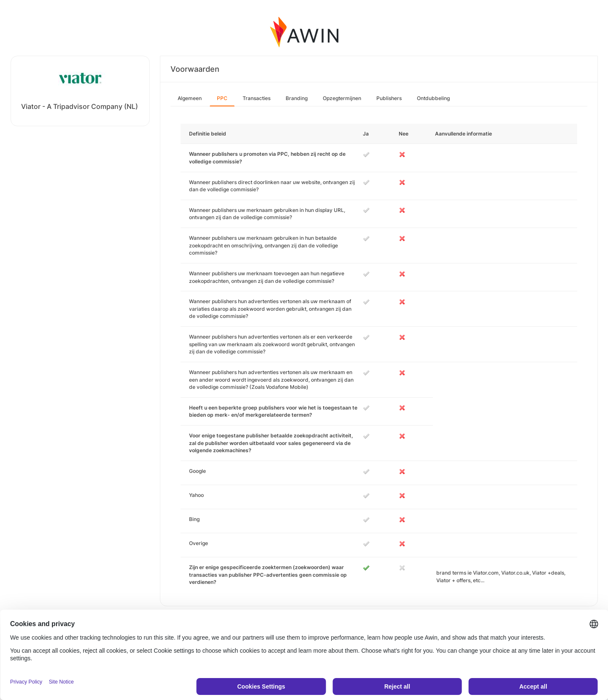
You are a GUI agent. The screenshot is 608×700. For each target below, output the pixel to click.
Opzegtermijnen (342, 98)
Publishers (389, 98)
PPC (222, 98)
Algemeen (190, 98)
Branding (297, 98)
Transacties (257, 98)
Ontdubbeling (433, 98)
